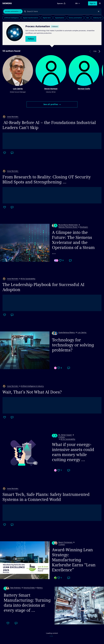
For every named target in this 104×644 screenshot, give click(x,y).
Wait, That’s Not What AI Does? (32, 392)
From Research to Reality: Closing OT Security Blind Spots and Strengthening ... (47, 179)
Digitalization (60, 18)
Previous (90, 51)
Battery (40, 588)
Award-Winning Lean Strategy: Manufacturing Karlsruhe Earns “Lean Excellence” (74, 560)
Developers (84, 227)
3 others (62, 545)
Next (99, 51)
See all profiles (52, 104)
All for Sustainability (28, 279)
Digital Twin (47, 18)
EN (76, 3)
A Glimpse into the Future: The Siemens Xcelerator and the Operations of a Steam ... (73, 242)
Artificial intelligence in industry (32, 386)
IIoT (88, 18)
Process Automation (12, 11)
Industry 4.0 (97, 18)
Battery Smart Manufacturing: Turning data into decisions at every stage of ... (27, 603)
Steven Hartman (51, 89)
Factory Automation (75, 18)
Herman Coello (84, 89)
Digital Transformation (31, 18)
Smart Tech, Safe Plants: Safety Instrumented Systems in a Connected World (46, 497)
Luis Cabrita (18, 89)
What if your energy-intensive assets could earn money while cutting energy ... (73, 452)
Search (25, 11)
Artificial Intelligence (11, 18)
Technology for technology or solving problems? (73, 345)
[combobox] (62, 11)
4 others (62, 437)
